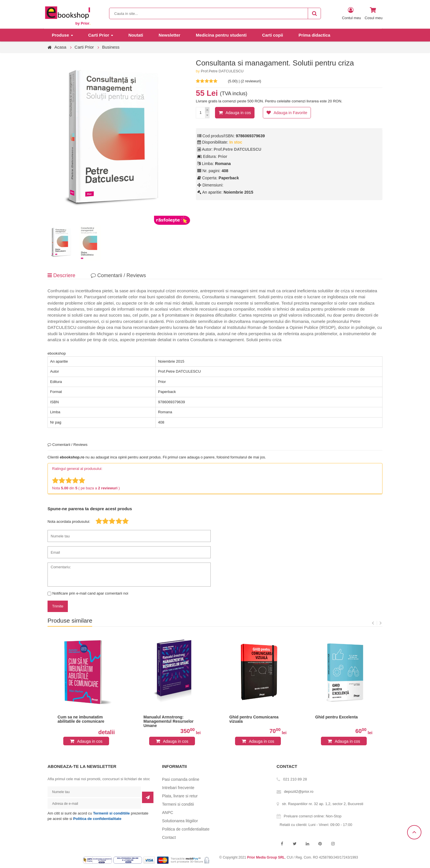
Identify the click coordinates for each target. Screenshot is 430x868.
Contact (169, 837)
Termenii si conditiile (111, 813)
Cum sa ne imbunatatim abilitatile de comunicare (81, 719)
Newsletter (169, 35)
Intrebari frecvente (178, 788)
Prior (223, 156)
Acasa (60, 47)
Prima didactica (314, 35)
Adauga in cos (238, 113)
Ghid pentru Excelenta (337, 717)
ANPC (168, 813)
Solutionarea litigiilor (180, 821)
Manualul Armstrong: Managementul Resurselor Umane (168, 721)
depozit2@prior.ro (299, 791)
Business (111, 47)
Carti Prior (99, 35)
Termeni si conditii (178, 804)
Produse (60, 35)
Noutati (136, 35)
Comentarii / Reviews (118, 275)
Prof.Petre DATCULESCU (222, 71)
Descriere (61, 275)
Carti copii (272, 35)
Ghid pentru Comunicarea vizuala (254, 719)
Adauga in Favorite (291, 113)
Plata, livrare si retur (180, 796)
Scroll (414, 832)
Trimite (58, 606)
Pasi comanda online (181, 779)
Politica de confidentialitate (97, 819)
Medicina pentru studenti (221, 35)
